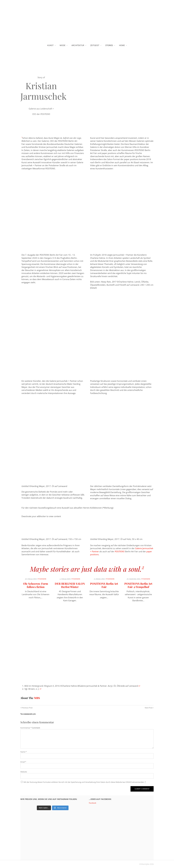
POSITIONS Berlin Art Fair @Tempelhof (138, 585)
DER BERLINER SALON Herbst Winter (70, 585)
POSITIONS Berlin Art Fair (104, 585)
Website (24, 772)
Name (24, 752)
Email (23, 762)
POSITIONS (120, 551)
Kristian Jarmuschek (43, 91)
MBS (37, 698)
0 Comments (42, 579)
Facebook (93, 803)
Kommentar (26, 728)
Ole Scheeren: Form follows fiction (36, 585)
